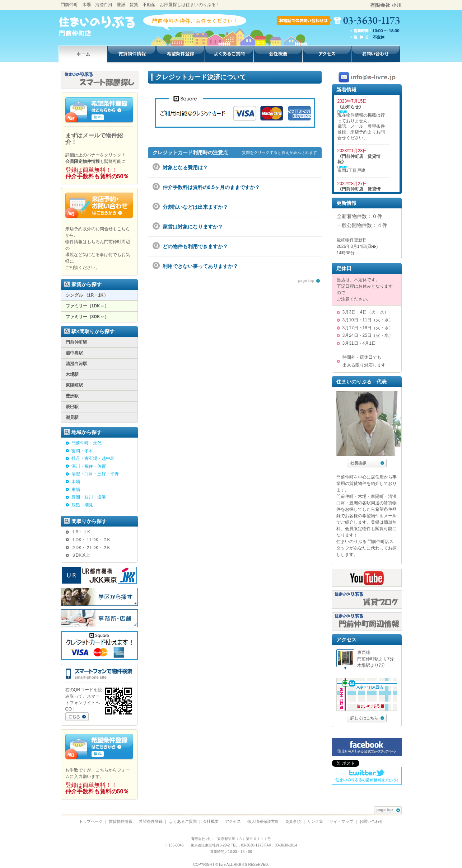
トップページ (91, 821)
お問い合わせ (371, 821)
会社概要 (211, 821)
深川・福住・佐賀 (89, 466)
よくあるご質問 (183, 821)
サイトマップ (341, 821)
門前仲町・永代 (87, 443)
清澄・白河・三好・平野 (95, 474)
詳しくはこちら (367, 718)
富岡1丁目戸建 (352, 170)
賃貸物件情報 (121, 821)
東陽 (76, 490)
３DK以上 (81, 555)
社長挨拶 (367, 463)
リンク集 (315, 821)
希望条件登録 (151, 821)
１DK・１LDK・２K (91, 540)
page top (309, 280)
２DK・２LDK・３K (91, 548)
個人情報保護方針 (263, 821)
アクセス (233, 821)
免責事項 (293, 821)
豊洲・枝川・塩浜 (89, 497)
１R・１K (81, 532)
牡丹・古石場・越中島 (93, 458)
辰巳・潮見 (82, 505)
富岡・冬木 (82, 451)
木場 (76, 482)
